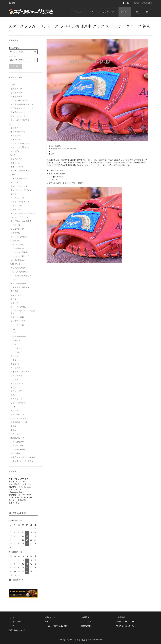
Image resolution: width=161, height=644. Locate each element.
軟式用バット (16, 135)
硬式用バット (16, 127)
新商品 (14, 425)
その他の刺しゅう (18, 259)
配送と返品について (17, 629)
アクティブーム (17, 382)
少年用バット (16, 139)
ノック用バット (17, 150)
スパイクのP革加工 (19, 449)
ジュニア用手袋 (17, 228)
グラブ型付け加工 (18, 441)
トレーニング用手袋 (19, 236)
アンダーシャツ (17, 197)
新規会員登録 (147, 3)
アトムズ (14, 355)
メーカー (93, 11)
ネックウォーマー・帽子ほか (23, 212)
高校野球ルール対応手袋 (21, 220)
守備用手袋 (15, 232)
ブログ (126, 11)
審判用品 (14, 290)
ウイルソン (15, 363)
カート (47, 621)
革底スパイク (16, 158)
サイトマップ (86, 621)
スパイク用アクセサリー (21, 275)
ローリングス (16, 347)
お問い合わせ (50, 616)
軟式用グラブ (16, 92)
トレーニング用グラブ (20, 119)
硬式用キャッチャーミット (22, 104)
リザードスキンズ (18, 402)
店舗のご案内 (86, 625)
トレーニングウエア (19, 185)
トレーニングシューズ (20, 170)
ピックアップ (110, 11)
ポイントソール (17, 166)
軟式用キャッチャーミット (22, 107)
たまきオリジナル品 (18, 417)
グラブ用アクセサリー (20, 267)
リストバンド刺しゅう (20, 255)
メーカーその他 (17, 414)
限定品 (14, 429)
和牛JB (13, 359)
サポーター (15, 302)
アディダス (15, 367)
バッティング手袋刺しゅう (22, 251)
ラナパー (14, 394)
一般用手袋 (15, 224)
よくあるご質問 (15, 621)
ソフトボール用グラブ (20, 100)
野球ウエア (14, 174)
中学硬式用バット (18, 131)
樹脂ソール (15, 162)
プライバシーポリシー (125, 621)
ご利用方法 (85, 616)
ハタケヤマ (15, 340)
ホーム (11, 616)
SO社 (13, 406)
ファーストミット (18, 115)
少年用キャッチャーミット (22, 111)
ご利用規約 (121, 616)
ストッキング (16, 205)
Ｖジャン (14, 181)
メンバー (12, 625)
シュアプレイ (16, 351)
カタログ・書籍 (17, 316)
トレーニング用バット (20, 146)
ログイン (137, 3)
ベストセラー (16, 433)
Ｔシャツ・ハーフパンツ (21, 189)
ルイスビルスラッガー (20, 371)
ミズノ (14, 332)
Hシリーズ (92, 159)
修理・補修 (72, 148)
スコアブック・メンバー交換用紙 (23, 311)
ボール (14, 298)
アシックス (15, 410)
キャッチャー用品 (18, 283)
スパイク (13, 154)
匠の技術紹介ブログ (59, 148)
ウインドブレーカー (19, 177)
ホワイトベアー (17, 390)
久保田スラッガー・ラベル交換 (119, 162)
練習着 (14, 193)
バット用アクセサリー (20, 271)
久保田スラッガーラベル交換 (23, 456)
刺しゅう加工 (15, 240)
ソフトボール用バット (20, 142)
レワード (14, 379)
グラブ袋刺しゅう (18, 248)
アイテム (78, 11)
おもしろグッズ (17, 324)
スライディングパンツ (20, 201)
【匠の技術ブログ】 (18, 437)
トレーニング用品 (18, 306)
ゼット (14, 344)
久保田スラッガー (18, 336)
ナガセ (14, 386)
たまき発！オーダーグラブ (22, 460)
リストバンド (16, 209)
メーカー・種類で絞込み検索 (56, 625)
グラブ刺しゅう (17, 244)
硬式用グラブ (16, 88)
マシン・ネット (17, 294)
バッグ (14, 279)
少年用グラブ (16, 96)
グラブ (12, 84)
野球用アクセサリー (18, 263)
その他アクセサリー (19, 320)
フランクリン (16, 375)
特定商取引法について (125, 625)
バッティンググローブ (19, 216)
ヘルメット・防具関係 (20, 286)
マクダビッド (16, 398)
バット (12, 123)
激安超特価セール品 (19, 421)
